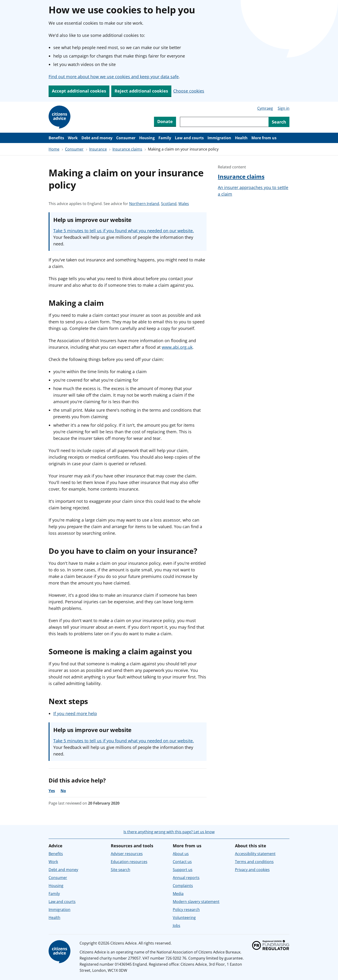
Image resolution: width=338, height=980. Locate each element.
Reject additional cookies (141, 91)
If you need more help (75, 713)
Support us (183, 870)
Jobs (177, 926)
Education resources (129, 862)
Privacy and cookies (252, 870)
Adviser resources (127, 854)
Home (54, 149)
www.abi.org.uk (177, 347)
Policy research (186, 910)
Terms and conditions (254, 862)
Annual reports (186, 878)
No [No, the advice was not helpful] (63, 791)
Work (73, 138)
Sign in (284, 108)
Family (165, 138)
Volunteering (184, 918)
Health (241, 138)
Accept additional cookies (79, 91)
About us (181, 854)
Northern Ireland (144, 204)
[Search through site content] (224, 122)
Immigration (219, 138)
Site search (121, 870)
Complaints (183, 886)
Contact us (182, 862)
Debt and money (97, 138)
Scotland (169, 204)
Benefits (56, 138)
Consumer (126, 138)
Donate (165, 121)
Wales (184, 204)
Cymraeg (265, 108)
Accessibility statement (255, 854)
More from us (264, 138)
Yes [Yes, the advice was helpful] (52, 791)
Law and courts (189, 138)
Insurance (98, 149)
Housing (147, 138)
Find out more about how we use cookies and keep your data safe (114, 77)
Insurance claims (127, 149)
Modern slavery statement (196, 902)
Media (178, 894)
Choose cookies (189, 91)
